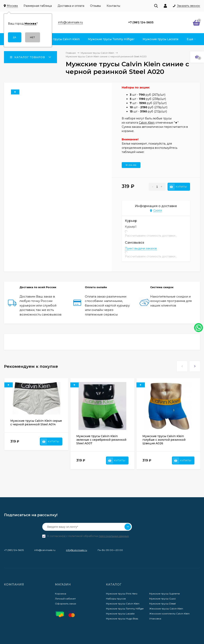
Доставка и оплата (71, 6)
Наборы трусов (116, 599)
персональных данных (114, 536)
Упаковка (155, 619)
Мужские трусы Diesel (162, 604)
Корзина (61, 594)
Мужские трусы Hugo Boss (122, 619)
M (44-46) (131, 165)
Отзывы (95, 6)
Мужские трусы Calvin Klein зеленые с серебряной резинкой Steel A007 (101, 440)
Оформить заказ (66, 604)
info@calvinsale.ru (76, 550)
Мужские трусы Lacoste (120, 614)
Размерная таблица (38, 6)
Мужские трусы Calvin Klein (123, 604)
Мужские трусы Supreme (164, 594)
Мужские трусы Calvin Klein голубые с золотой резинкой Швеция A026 (164, 440)
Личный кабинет (65, 599)
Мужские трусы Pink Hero (122, 594)
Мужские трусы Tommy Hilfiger (125, 609)
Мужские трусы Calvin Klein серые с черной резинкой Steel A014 (36, 423)
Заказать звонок (188, 6)
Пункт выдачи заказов (141, 248)
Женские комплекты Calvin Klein (169, 614)
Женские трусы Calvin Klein (166, 609)
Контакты (113, 6)
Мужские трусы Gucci (162, 599)
